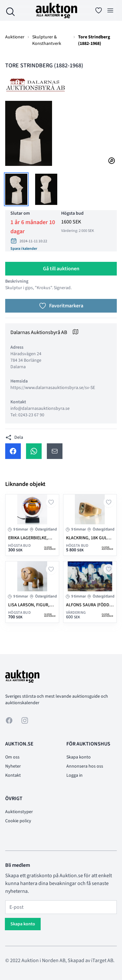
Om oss (12, 757)
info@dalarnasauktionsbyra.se (40, 409)
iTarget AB (102, 960)
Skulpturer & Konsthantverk (47, 40)
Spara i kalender (24, 249)
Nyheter (13, 766)
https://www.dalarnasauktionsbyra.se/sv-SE (53, 388)
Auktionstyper (19, 812)
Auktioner (15, 37)
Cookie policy (18, 821)
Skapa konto (79, 757)
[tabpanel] (61, 133)
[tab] (16, 189)
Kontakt (13, 775)
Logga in (75, 775)
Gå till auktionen (61, 269)
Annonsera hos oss (85, 766)
